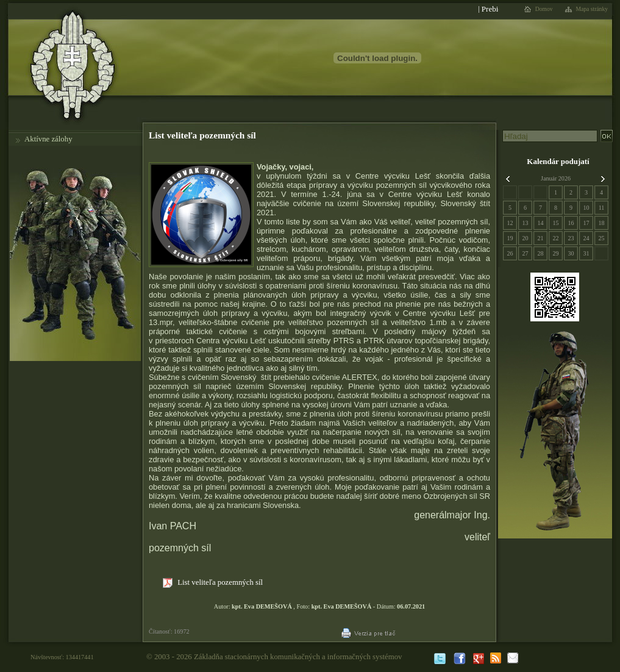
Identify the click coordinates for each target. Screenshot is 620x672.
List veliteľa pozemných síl (213, 583)
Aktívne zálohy (48, 139)
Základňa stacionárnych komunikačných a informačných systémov (298, 657)
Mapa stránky (592, 9)
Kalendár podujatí (558, 161)
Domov (544, 9)
